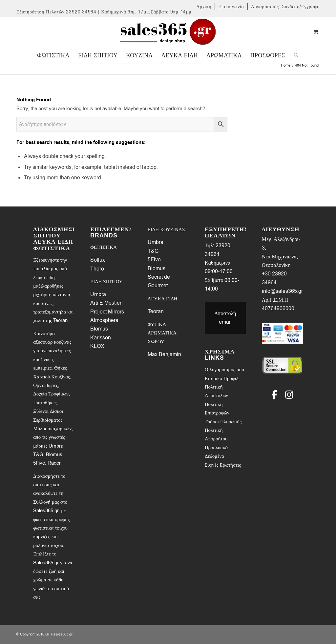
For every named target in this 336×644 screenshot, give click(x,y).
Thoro (97, 269)
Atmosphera (104, 320)
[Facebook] (274, 395)
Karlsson (101, 338)
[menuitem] (204, 7)
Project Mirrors (107, 312)
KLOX (97, 346)
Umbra (98, 294)
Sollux (98, 260)
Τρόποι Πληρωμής (223, 422)
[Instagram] (289, 395)
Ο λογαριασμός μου (224, 370)
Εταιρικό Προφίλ (222, 378)
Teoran (156, 312)
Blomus (99, 329)
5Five (154, 260)
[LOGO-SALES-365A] (168, 32)
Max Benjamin (164, 354)
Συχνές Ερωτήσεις (223, 465)
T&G (153, 251)
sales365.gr (63, 634)
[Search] (294, 55)
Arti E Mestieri (106, 303)
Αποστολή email (225, 318)
